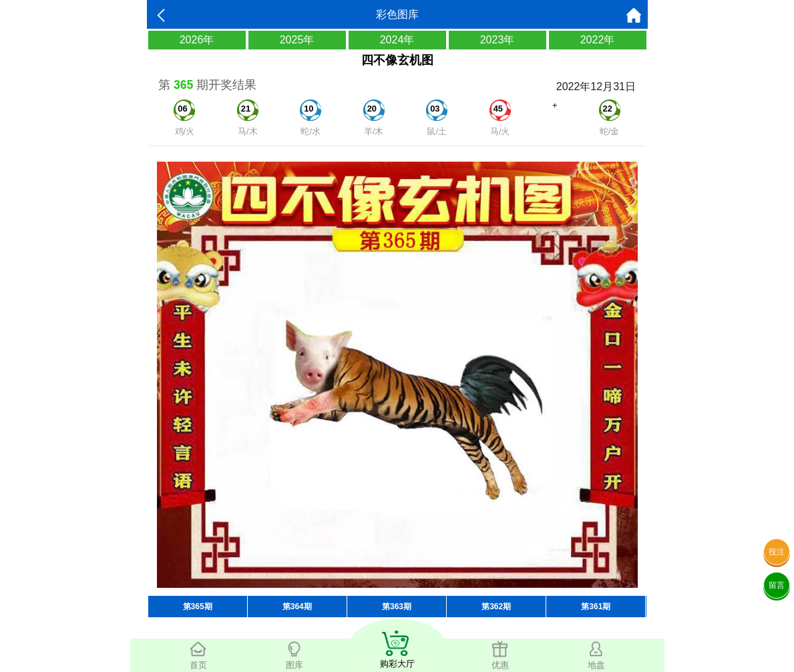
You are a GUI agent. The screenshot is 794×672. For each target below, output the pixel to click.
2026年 (197, 40)
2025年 (297, 40)
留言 (777, 585)
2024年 (397, 40)
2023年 (498, 40)
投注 (777, 552)
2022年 (598, 40)
